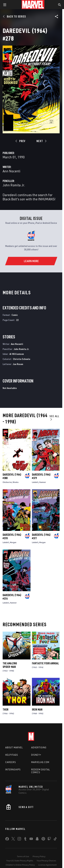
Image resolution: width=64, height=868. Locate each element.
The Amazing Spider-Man (10, 665)
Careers (11, 762)
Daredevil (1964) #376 (12, 597)
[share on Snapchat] (37, 839)
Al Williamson (17, 354)
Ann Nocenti (11, 171)
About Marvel (14, 747)
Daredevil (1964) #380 (12, 476)
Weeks (16, 482)
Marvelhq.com (40, 762)
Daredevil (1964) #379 (41, 476)
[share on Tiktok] (55, 839)
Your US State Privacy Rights (20, 861)
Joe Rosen (18, 364)
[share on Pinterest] (43, 839)
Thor (6, 709)
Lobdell (35, 482)
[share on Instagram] (19, 839)
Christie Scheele (22, 359)
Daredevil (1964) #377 (41, 536)
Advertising (39, 747)
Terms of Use (23, 856)
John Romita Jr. (14, 185)
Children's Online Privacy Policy (20, 865)
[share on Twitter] (13, 839)
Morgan (13, 542)
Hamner (43, 482)
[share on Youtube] (31, 839)
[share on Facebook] (7, 840)
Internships (13, 769)
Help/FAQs (12, 755)
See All (54, 418)
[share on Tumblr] (25, 839)
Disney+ (36, 755)
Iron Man (37, 709)
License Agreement (47, 865)
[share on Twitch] (49, 839)
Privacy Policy (39, 856)
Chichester (7, 482)
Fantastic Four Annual (45, 663)
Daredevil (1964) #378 (12, 536)
